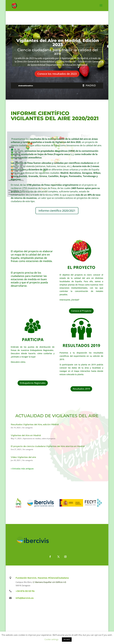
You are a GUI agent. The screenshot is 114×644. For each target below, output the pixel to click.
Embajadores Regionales (33, 383)
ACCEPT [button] (67, 639)
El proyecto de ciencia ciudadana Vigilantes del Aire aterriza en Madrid (48, 446)
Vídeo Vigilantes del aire (23, 457)
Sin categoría (27, 428)
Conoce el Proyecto (81, 311)
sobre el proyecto (48, 439)
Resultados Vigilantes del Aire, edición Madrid (35, 424)
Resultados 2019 (81, 389)
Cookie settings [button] (51, 639)
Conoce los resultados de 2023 (57, 74)
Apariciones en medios (32, 439)
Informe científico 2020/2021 (57, 211)
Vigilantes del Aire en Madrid (26, 435)
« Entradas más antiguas (22, 469)
